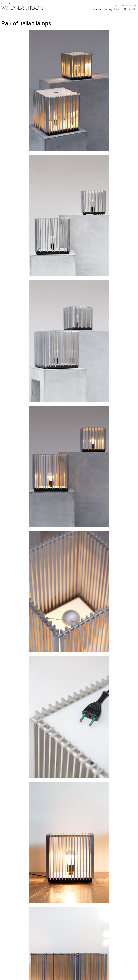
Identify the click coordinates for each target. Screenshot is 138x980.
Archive (118, 9)
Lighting (108, 9)
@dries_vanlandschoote (125, 5)
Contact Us (130, 9)
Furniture (97, 9)
